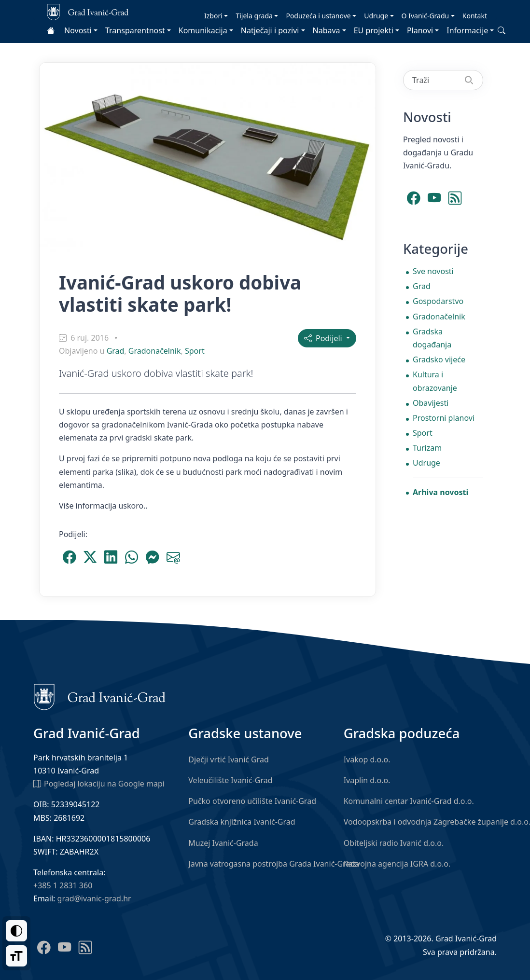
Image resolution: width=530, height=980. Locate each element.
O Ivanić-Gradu (425, 16)
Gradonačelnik (155, 351)
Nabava (327, 30)
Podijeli (324, 338)
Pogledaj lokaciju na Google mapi (99, 783)
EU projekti (374, 30)
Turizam (427, 448)
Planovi (420, 30)
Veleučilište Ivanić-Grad (230, 780)
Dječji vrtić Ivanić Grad (229, 759)
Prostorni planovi (444, 418)
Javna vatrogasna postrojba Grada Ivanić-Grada (274, 864)
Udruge (376, 16)
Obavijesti (431, 403)
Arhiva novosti (440, 492)
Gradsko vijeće (439, 359)
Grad (116, 351)
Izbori (213, 16)
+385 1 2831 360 (63, 885)
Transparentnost (135, 30)
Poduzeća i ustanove (318, 16)
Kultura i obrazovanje (435, 381)
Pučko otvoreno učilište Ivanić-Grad (252, 801)
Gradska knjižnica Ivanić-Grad (242, 822)
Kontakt (475, 16)
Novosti (78, 30)
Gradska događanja (432, 338)
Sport (195, 351)
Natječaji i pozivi (270, 30)
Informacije (467, 30)
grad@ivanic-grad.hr (94, 898)
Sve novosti (433, 271)
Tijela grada (254, 16)
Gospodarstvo (438, 301)
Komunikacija (203, 30)
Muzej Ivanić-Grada (223, 843)
